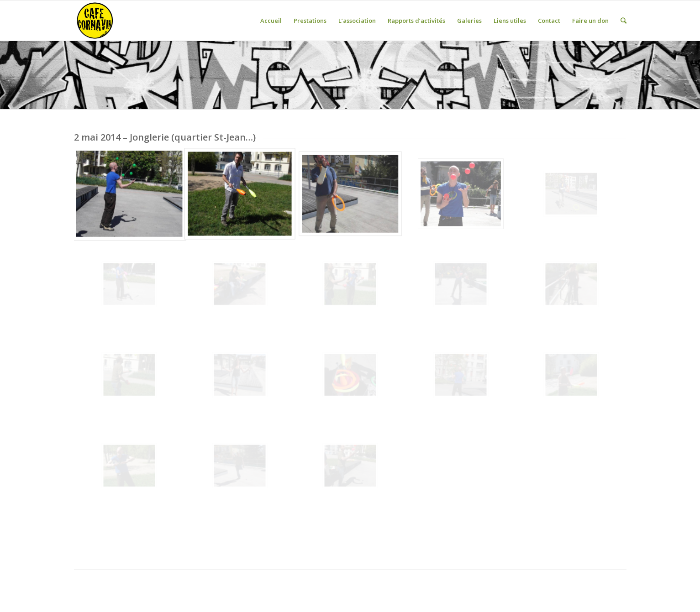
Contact (549, 21)
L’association (357, 21)
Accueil (271, 21)
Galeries (469, 21)
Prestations (310, 21)
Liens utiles (510, 21)
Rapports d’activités (416, 21)
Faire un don (590, 21)
